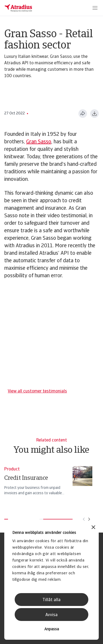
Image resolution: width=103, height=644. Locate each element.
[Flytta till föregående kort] (84, 519)
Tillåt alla (51, 600)
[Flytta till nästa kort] (89, 519)
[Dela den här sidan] (83, 114)
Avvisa (51, 615)
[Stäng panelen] (93, 528)
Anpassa (52, 629)
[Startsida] (18, 8)
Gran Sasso (39, 142)
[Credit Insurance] (48, 483)
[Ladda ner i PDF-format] (94, 114)
